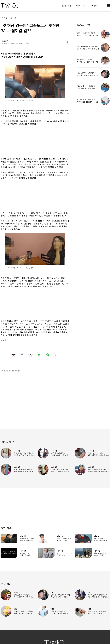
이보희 (3, 41)
